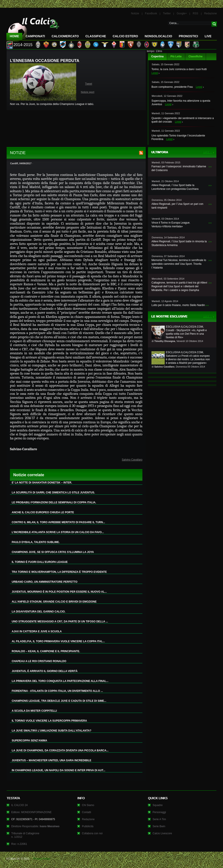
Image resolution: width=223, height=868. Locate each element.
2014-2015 (23, 45)
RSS (196, 13)
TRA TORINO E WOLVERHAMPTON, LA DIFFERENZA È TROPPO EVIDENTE (59, 572)
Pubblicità (88, 826)
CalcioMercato (65, 36)
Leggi (155, 73)
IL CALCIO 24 (19, 805)
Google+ (182, 13)
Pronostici (188, 36)
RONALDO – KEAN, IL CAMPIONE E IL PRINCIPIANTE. (46, 651)
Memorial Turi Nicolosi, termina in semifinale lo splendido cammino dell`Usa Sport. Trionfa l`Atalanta (179, 264)
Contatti (86, 812)
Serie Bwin (159, 826)
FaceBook (151, 13)
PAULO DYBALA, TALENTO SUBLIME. (36, 542)
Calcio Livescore (162, 833)
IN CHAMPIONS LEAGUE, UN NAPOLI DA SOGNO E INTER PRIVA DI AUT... (59, 770)
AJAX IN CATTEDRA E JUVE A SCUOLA (37, 631)
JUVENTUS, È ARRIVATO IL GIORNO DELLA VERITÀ (45, 671)
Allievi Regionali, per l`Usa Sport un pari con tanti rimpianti (177, 206)
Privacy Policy (42, 859)
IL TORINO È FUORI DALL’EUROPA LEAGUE (40, 562)
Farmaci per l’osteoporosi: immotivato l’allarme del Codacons (179, 168)
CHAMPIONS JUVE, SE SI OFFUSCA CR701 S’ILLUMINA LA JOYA (53, 552)
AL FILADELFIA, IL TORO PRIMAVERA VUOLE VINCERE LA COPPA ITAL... (58, 641)
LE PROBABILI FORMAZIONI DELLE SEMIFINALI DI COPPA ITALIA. (54, 502)
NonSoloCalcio (158, 36)
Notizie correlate (29, 475)
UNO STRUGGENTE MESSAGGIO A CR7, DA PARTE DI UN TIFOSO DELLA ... (60, 622)
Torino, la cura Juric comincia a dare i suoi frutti (179, 69)
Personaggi (159, 812)
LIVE (208, 36)
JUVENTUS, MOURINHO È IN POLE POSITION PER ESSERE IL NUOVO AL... (59, 592)
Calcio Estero (125, 36)
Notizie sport (88, 92)
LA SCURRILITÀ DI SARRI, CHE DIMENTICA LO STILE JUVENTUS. (53, 493)
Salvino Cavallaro (132, 460)
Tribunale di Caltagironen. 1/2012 (25, 835)
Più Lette (176, 56)
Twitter (167, 13)
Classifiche (196, 56)
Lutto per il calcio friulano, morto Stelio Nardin (178, 305)
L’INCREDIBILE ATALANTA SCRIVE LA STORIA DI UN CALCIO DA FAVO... (58, 532)
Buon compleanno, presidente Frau (172, 87)
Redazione (211, 13)
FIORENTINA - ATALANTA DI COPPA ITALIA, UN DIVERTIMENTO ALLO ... (57, 691)
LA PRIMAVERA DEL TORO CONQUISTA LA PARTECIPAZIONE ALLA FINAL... (60, 681)
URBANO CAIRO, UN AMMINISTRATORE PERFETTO (45, 582)
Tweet (89, 84)
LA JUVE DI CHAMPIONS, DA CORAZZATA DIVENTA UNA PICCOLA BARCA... (60, 750)
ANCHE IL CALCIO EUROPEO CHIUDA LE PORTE (43, 512)
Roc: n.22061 (19, 844)
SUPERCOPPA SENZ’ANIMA (29, 741)
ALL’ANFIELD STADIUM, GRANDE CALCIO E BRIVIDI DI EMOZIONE (54, 602)
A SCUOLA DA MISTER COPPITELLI (34, 711)
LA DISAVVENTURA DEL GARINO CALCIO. (39, 612)
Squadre (158, 805)
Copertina (157, 56)
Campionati (35, 36)
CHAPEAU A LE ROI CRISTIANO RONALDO (39, 661)
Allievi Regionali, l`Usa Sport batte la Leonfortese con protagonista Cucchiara (175, 187)
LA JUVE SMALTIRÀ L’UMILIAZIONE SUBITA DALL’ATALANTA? (52, 731)
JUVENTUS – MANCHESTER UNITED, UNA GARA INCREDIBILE (51, 760)
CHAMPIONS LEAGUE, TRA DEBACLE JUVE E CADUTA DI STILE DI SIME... (59, 701)
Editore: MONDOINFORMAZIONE (31, 812)
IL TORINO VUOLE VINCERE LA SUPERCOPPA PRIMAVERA (49, 721)
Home (14, 36)
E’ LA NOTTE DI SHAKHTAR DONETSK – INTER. (42, 483)
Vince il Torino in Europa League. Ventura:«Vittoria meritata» (171, 225)
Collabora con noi (92, 833)
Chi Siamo (88, 805)
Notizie (135, 13)
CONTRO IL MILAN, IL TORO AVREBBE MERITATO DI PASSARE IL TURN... (58, 522)
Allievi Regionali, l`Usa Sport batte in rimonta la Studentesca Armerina (179, 243)
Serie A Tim (159, 819)
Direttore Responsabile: (35, 826)
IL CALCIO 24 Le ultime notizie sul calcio (33, 28)
